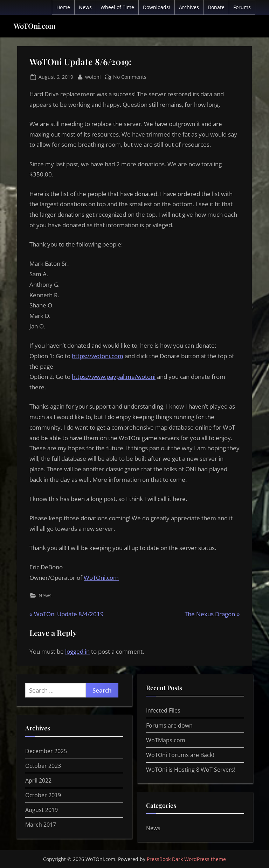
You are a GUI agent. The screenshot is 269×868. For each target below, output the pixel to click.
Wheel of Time (117, 7)
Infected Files (163, 710)
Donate (216, 7)
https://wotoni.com (98, 356)
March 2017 (41, 825)
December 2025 (46, 751)
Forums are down (169, 725)
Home (63, 7)
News (85, 7)
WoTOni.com (35, 26)
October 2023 (43, 766)
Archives (189, 7)
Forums (242, 7)
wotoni (93, 76)
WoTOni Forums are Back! (180, 755)
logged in (77, 651)
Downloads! (157, 7)
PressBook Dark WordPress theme (186, 859)
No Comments (130, 77)
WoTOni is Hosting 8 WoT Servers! (191, 770)
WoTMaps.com (166, 740)
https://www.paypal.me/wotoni (114, 377)
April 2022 (38, 780)
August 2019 (42, 810)
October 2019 (43, 795)
